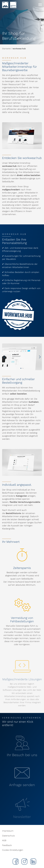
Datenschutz (8, 836)
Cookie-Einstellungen (13, 850)
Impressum (8, 831)
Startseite (6, 49)
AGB (4, 840)
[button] (40, 357)
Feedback (7, 845)
